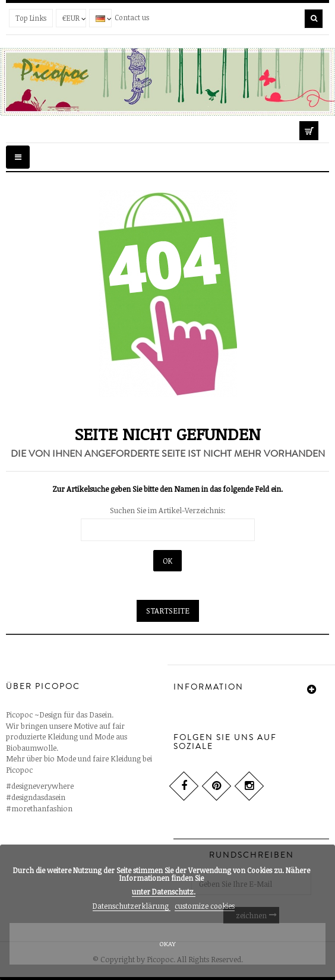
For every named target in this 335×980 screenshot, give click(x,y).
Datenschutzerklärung (132, 906)
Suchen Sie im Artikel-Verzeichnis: (168, 510)
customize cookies (205, 906)
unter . (164, 892)
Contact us (132, 17)
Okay (167, 943)
